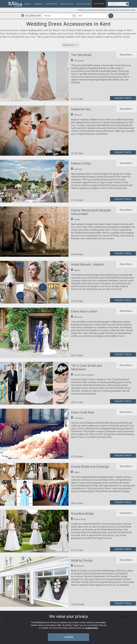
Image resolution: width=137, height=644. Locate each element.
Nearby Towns (69, 45)
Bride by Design (82, 560)
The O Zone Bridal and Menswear (86, 367)
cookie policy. (92, 628)
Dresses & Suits (84, 10)
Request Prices (123, 98)
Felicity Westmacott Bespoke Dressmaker (91, 212)
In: (74, 16)
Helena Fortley (81, 163)
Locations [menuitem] (99, 4)
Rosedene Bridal (82, 514)
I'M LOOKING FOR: (33, 16)
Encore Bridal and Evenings (90, 467)
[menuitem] (15, 4)
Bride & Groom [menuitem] (67, 4)
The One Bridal (81, 55)
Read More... (127, 55)
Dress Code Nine (83, 412)
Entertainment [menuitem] (51, 4)
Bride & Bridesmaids (99, 10)
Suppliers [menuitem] (38, 4)
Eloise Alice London (84, 311)
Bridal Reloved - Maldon (87, 264)
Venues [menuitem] (28, 4)
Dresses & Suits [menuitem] (83, 4)
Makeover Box (81, 109)
